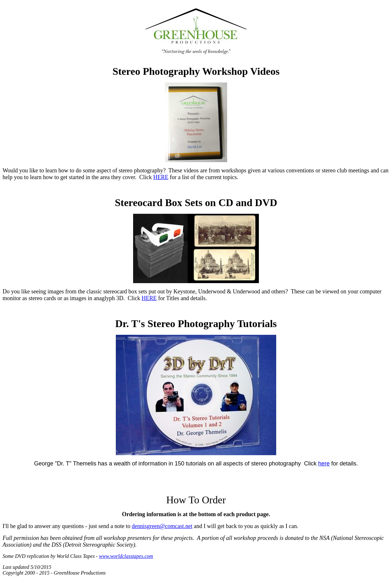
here (324, 464)
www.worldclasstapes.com (126, 556)
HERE (161, 177)
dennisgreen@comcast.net (162, 526)
